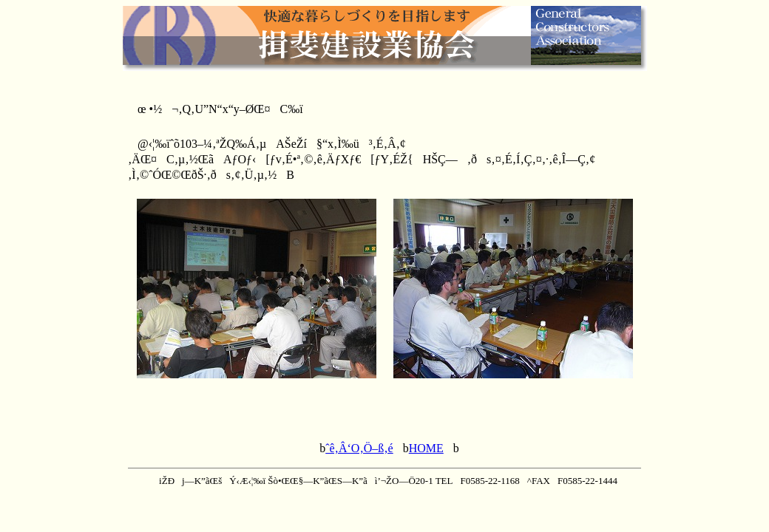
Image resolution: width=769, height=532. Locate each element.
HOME (426, 448)
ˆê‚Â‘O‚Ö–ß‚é (359, 448)
